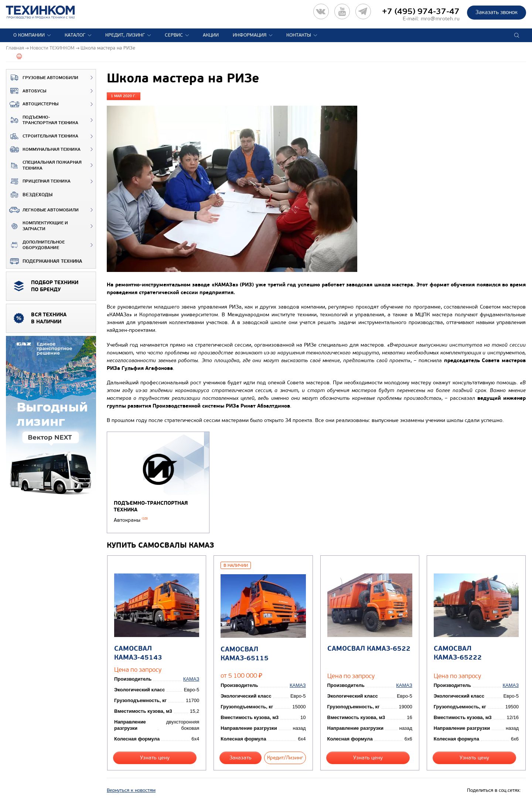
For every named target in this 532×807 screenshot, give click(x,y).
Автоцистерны (32, 104)
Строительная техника (42, 136)
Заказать (241, 758)
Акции (211, 35)
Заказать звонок (497, 12)
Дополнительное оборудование (35, 245)
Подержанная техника (44, 261)
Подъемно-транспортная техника (42, 120)
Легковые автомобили (42, 210)
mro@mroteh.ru (440, 19)
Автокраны (131, 520)
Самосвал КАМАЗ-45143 (138, 653)
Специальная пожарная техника (44, 165)
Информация (250, 35)
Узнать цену (155, 758)
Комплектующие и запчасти (37, 226)
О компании (29, 35)
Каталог (75, 35)
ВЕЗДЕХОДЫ (29, 195)
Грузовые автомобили (42, 78)
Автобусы (26, 91)
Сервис (174, 35)
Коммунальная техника (43, 149)
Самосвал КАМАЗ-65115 (245, 654)
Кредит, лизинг (125, 35)
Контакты (299, 35)
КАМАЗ (191, 679)
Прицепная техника (38, 181)
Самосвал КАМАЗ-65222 (458, 653)
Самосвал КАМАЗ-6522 (369, 649)
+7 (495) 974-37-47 (421, 11)
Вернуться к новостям (131, 790)
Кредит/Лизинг (285, 758)
